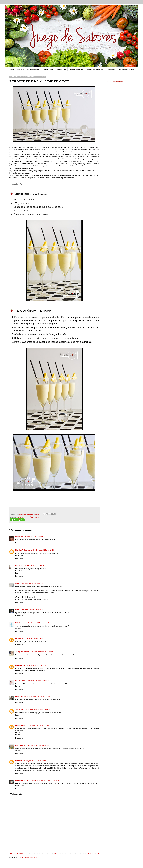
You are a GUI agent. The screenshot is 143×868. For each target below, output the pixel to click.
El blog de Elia (21, 696)
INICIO (11, 69)
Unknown (19, 665)
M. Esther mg (20, 623)
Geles (17, 609)
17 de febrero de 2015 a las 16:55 (37, 725)
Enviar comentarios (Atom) (28, 857)
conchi (18, 537)
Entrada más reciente (17, 854)
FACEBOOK (111, 69)
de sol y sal (19, 638)
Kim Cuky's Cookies (23, 550)
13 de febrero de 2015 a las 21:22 (36, 638)
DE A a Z (21, 69)
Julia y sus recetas (22, 652)
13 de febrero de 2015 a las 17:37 (31, 583)
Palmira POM (20, 725)
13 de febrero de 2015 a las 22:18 (41, 652)
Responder (19, 543)
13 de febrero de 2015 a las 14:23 (42, 550)
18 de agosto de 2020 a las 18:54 (34, 761)
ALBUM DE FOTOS (77, 69)
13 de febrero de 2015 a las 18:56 (32, 609)
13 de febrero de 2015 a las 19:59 (37, 623)
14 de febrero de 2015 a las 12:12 (34, 665)
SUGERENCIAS (33, 69)
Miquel (18, 566)
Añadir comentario (17, 794)
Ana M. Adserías (21, 710)
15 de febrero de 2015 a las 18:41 (38, 681)
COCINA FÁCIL (48, 69)
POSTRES (37, 517)
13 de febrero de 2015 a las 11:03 (33, 537)
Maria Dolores (20, 745)
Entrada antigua (93, 854)
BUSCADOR (61, 69)
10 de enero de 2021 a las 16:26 (48, 781)
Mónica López (20, 681)
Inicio (56, 854)
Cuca (17, 583)
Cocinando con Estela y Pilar (26, 781)
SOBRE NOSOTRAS (127, 69)
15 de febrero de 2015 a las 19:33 (38, 696)
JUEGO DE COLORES (95, 69)
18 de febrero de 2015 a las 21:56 (38, 745)
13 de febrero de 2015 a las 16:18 (32, 566)
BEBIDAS (20, 517)
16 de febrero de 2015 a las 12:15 (39, 710)
